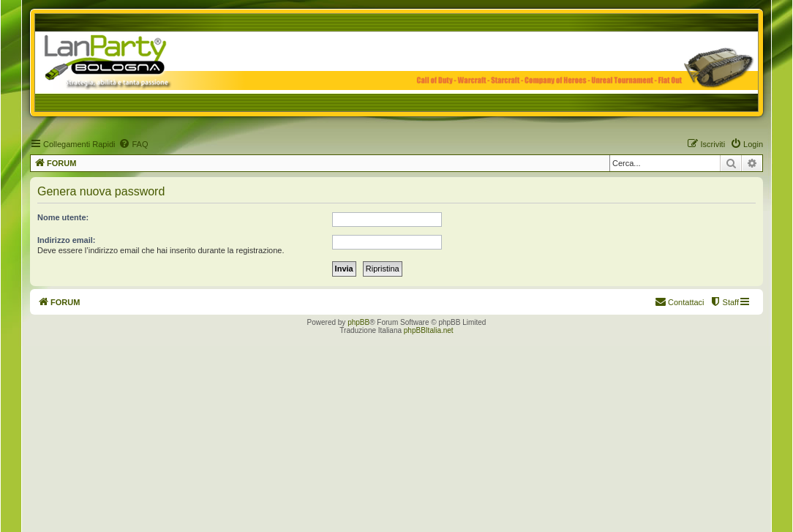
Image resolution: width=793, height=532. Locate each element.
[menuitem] (133, 144)
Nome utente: (63, 217)
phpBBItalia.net (429, 330)
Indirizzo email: (66, 240)
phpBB (358, 322)
